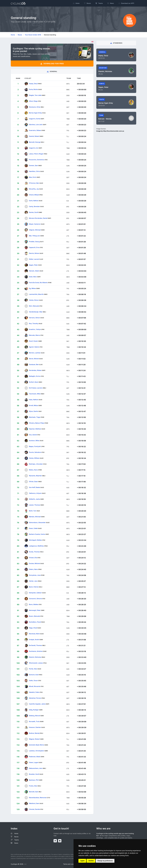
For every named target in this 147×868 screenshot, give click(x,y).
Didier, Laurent (34, 259)
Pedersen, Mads (35, 757)
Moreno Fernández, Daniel (38, 218)
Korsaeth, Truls (34, 721)
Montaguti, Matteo (35, 540)
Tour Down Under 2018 (33, 35)
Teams (16, 840)
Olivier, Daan (33, 481)
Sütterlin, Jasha (34, 499)
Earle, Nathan (34, 201)
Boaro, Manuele (34, 616)
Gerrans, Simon (34, 318)
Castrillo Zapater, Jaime (37, 704)
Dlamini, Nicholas (35, 657)
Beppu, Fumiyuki (35, 446)
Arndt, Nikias (34, 405)
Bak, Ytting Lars (34, 236)
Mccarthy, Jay (34, 189)
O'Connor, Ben (34, 183)
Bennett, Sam (34, 792)
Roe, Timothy (34, 323)
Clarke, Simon (34, 300)
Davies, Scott (34, 212)
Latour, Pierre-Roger (36, 154)
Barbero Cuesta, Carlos (37, 534)
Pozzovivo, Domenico (37, 160)
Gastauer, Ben (34, 364)
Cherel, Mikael (34, 195)
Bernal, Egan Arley (35, 113)
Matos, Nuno (33, 470)
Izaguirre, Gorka (35, 119)
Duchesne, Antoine (36, 651)
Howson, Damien (35, 727)
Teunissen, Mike (35, 394)
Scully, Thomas (34, 552)
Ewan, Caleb (33, 528)
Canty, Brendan (34, 206)
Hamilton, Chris (34, 171)
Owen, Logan (34, 762)
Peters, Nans (33, 569)
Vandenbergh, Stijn (36, 312)
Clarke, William (34, 458)
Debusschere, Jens (36, 768)
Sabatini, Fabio (34, 692)
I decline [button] (91, 861)
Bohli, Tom (33, 511)
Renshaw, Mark (34, 634)
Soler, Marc (33, 277)
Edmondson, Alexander (37, 522)
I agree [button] (82, 861)
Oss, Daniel (33, 435)
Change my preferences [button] (105, 861)
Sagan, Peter (33, 265)
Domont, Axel (34, 675)
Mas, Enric (33, 177)
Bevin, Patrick (34, 587)
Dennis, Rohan (34, 253)
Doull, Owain (33, 341)
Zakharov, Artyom (35, 493)
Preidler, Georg (34, 242)
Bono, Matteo (34, 604)
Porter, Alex (33, 669)
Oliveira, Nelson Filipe (37, 423)
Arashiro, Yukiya (35, 329)
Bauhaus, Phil (34, 780)
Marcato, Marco (35, 335)
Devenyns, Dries (35, 107)
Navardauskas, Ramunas (38, 798)
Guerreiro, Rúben (35, 130)
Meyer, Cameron (35, 224)
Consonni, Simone (35, 599)
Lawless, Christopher (36, 751)
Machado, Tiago (35, 417)
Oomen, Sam (33, 165)
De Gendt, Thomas (35, 645)
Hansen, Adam (34, 271)
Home (13, 35)
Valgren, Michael (35, 230)
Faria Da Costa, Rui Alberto (38, 283)
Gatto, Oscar (33, 680)
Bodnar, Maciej (34, 733)
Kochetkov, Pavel (35, 622)
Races (20, 35)
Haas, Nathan (34, 400)
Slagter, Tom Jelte (35, 95)
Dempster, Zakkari (35, 593)
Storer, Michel (34, 359)
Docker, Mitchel (34, 563)
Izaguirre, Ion (34, 148)
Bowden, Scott (34, 774)
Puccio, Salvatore (35, 452)
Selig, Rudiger (34, 710)
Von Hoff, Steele (34, 487)
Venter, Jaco (33, 581)
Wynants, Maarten (35, 476)
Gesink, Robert (34, 136)
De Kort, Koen (34, 382)
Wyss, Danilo (34, 411)
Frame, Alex (33, 786)
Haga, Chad (33, 628)
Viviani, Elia (33, 558)
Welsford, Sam (34, 803)
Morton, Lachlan (35, 353)
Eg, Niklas (32, 288)
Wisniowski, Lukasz (36, 663)
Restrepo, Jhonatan (36, 464)
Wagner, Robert (34, 739)
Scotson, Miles (34, 441)
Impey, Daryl (33, 84)
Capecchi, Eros (34, 247)
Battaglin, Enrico (35, 376)
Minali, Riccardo (35, 686)
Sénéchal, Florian (35, 698)
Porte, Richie (33, 89)
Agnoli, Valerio (34, 347)
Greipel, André (34, 640)
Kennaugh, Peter (35, 610)
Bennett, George (35, 142)
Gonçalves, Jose (35, 575)
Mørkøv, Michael (35, 517)
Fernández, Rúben (35, 370)
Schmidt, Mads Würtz (37, 745)
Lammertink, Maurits (36, 294)
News (16, 843)
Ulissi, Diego (33, 101)
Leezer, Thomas (35, 505)
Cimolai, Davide (34, 809)
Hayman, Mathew (35, 429)
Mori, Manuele (34, 306)
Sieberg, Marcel (34, 716)
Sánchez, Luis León (36, 124)
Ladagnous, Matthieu (36, 546)
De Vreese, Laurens (36, 388)
